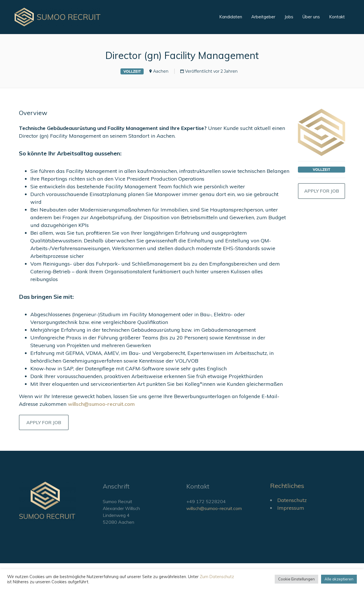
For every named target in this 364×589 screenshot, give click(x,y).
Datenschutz (292, 500)
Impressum (291, 508)
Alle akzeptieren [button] (339, 579)
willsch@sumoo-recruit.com (214, 508)
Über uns (311, 17)
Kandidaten (231, 17)
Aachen (161, 71)
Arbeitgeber (263, 17)
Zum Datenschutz (217, 577)
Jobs (289, 17)
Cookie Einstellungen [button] (296, 579)
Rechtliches (287, 486)
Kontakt (337, 17)
